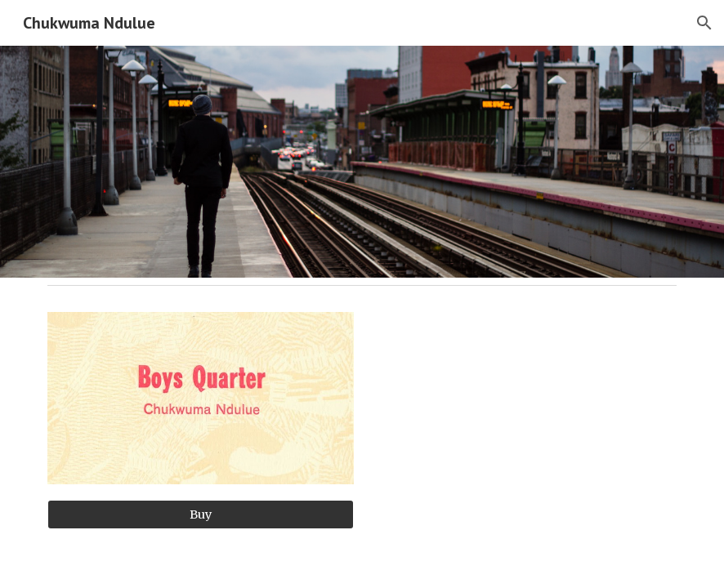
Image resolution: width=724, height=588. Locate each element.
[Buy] (201, 514)
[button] (704, 23)
